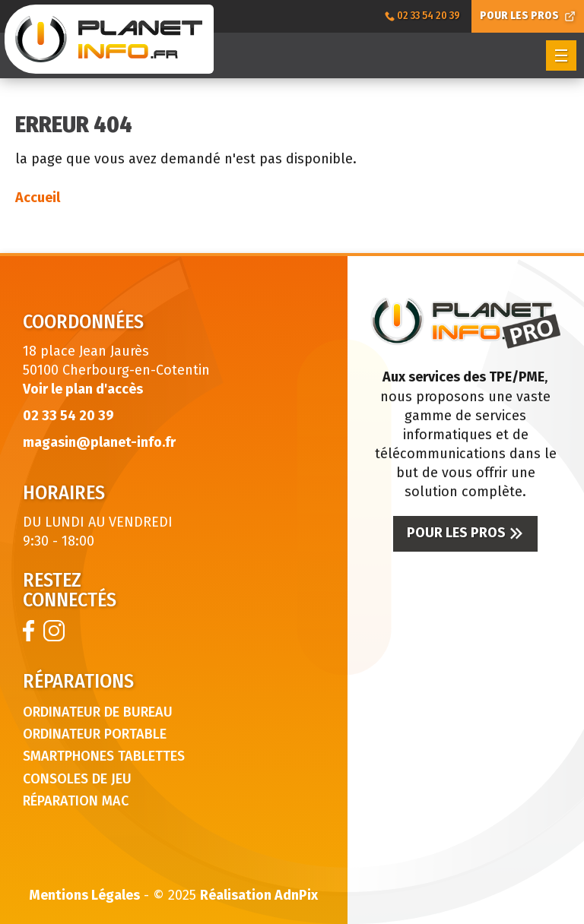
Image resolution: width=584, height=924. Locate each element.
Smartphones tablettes (104, 756)
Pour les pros (465, 533)
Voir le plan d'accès (83, 389)
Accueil (38, 198)
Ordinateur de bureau (98, 712)
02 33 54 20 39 (68, 416)
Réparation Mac (76, 801)
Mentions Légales (84, 895)
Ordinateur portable (95, 734)
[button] (561, 55)
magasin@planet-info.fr (99, 442)
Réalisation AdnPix (259, 895)
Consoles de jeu (77, 779)
